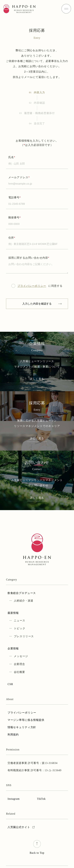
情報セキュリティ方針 (22, 727)
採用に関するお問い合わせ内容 (29, 258)
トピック (20, 628)
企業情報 (13, 649)
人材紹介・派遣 (24, 601)
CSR (10, 684)
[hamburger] (66, 9)
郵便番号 (15, 218)
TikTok (41, 799)
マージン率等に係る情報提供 (26, 720)
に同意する (37, 286)
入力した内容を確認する (37, 304)
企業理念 (19, 664)
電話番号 (15, 197)
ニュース (20, 621)
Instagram (14, 799)
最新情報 (13, 613)
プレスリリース (24, 636)
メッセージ (21, 656)
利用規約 (13, 735)
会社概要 (19, 672)
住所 (12, 238)
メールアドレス (19, 177)
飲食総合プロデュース (22, 593)
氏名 (12, 157)
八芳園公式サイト (22, 827)
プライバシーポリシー (32, 286)
